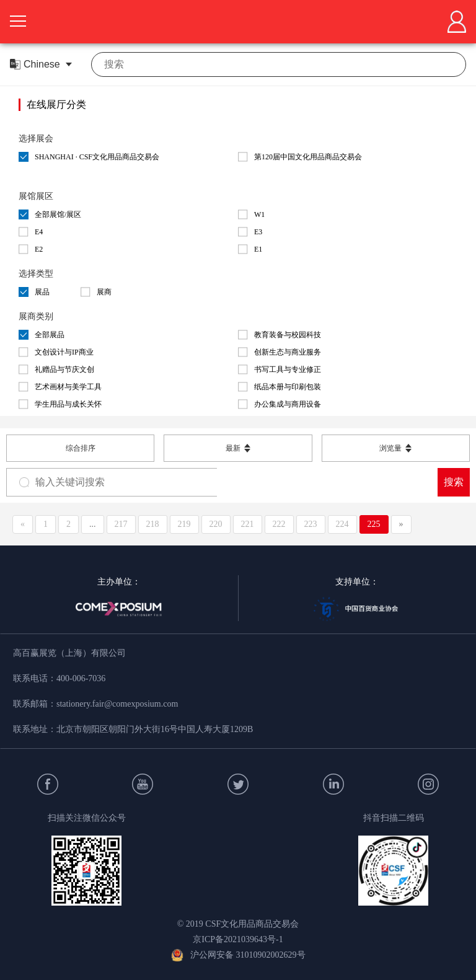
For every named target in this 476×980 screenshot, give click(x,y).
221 (248, 524)
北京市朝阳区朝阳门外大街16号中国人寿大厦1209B (155, 729)
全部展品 (42, 335)
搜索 (454, 482)
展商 (96, 292)
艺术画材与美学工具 (60, 387)
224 (342, 524)
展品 (34, 292)
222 (279, 524)
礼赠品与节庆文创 (56, 369)
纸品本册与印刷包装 (280, 387)
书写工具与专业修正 (280, 369)
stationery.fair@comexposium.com (117, 704)
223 (311, 524)
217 (121, 524)
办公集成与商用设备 (280, 404)
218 (153, 524)
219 (184, 524)
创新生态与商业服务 (280, 352)
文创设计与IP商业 (56, 352)
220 (216, 524)
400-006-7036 (81, 678)
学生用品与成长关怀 (60, 404)
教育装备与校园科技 (280, 335)
